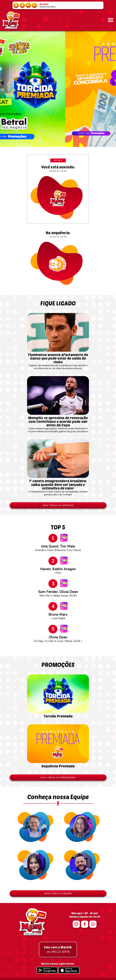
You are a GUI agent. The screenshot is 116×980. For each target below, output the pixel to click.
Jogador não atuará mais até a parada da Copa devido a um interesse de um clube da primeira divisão (58, 360)
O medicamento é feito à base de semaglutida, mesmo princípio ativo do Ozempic (58, 486)
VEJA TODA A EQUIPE (58, 894)
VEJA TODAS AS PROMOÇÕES (58, 778)
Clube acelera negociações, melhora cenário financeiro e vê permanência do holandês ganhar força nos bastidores (58, 423)
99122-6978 (58, 950)
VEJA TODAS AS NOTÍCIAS (58, 505)
